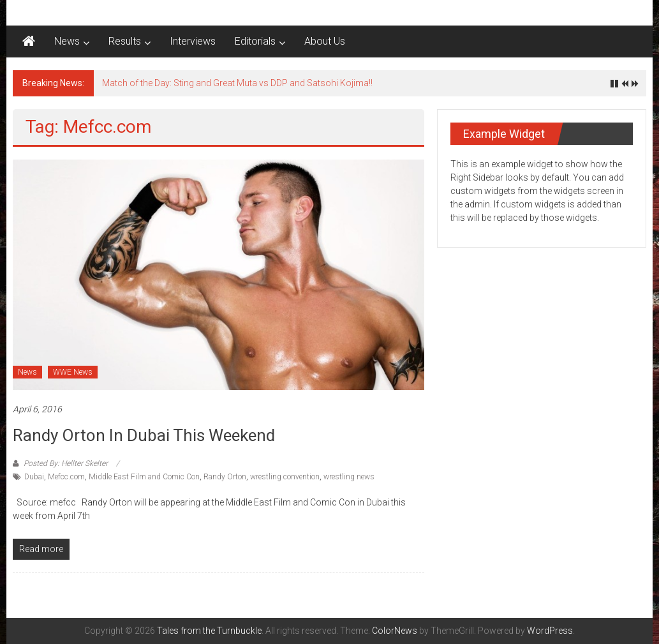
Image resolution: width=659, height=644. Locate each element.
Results (125, 41)
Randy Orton (225, 477)
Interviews (193, 41)
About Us (325, 41)
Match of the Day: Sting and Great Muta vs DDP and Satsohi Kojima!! (237, 83)
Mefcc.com (66, 477)
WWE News (73, 372)
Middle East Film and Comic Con (144, 477)
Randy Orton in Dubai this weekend (144, 435)
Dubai (34, 477)
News (67, 41)
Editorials (255, 41)
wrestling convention (285, 477)
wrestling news (349, 477)
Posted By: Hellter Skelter (66, 463)
